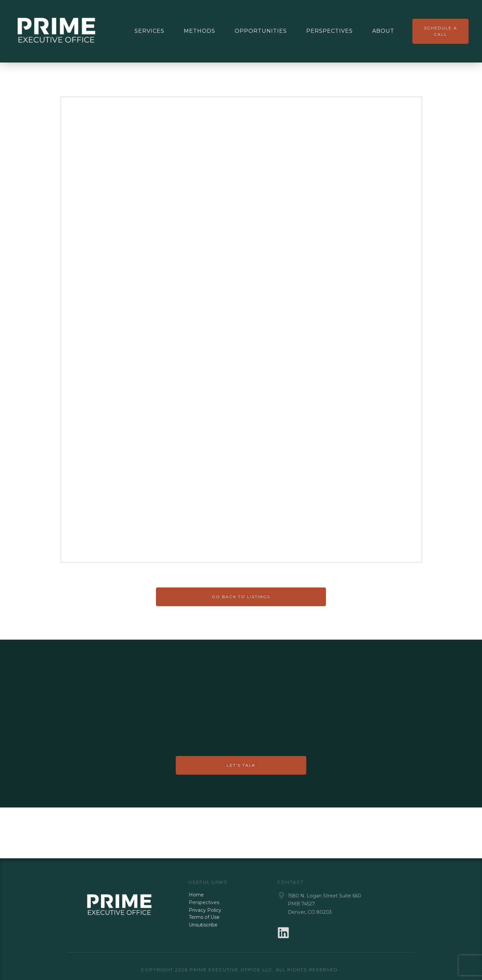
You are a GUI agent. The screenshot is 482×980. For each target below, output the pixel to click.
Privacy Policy (205, 910)
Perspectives (204, 902)
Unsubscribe (203, 925)
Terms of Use (204, 917)
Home (196, 895)
